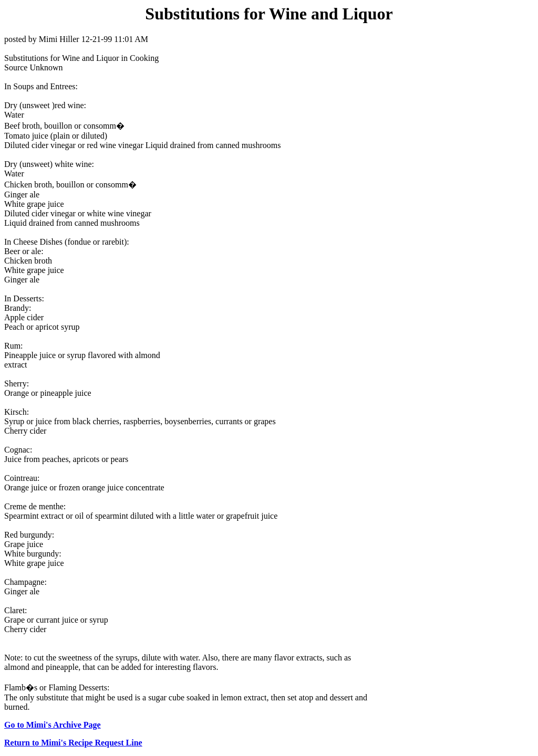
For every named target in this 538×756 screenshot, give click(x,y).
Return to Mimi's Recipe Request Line (73, 743)
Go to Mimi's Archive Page (53, 725)
